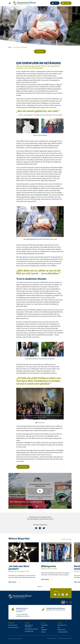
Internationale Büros (63, 632)
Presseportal (44, 625)
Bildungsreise (49, 566)
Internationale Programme (31, 629)
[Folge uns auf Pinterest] (67, 595)
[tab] (63, 602)
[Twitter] (44, 529)
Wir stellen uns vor (62, 625)
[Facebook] (40, 529)
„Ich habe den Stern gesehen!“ (19, 568)
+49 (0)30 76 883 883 (22, 614)
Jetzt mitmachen (23, 467)
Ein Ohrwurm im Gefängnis (20, 47)
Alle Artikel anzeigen (66, 539)
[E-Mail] (36, 529)
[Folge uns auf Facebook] (63, 595)
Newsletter (44, 630)
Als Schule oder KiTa (14, 627)
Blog (10, 47)
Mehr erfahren (14, 582)
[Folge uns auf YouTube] (55, 595)
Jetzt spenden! (40, 51)
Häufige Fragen (61, 630)
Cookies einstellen (52, 638)
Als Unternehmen (13, 625)
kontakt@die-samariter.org (23, 616)
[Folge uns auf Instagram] (59, 595)
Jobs (59, 627)
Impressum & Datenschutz (65, 638)
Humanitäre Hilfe (29, 631)
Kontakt (43, 632)
